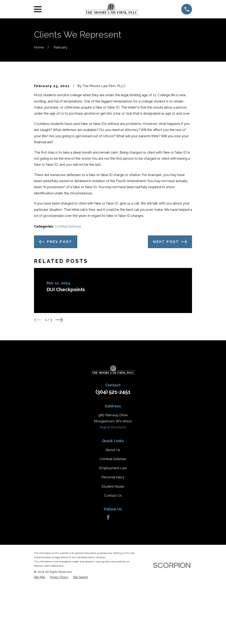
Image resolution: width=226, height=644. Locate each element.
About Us (113, 519)
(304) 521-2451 (113, 461)
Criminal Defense (68, 295)
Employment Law (113, 537)
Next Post (170, 310)
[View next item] (59, 388)
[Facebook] (108, 586)
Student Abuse (113, 555)
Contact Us (113, 564)
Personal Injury (113, 546)
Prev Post (56, 310)
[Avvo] (118, 586)
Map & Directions (113, 496)
